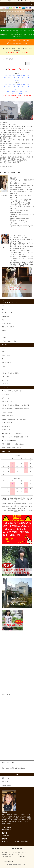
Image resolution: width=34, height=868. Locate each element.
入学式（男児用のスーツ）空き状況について (14, 448)
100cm (18, 76)
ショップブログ (15, 856)
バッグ (4, 366)
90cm (10, 76)
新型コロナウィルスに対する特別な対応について (15, 437)
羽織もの (4, 352)
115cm (28, 85)
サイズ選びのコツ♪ (7, 402)
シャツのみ (5, 384)
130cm (10, 78)
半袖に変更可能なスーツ (8, 412)
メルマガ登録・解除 (6, 856)
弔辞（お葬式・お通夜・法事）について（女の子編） (16, 409)
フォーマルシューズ (12, 91)
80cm (6, 76)
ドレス (4, 348)
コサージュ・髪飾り (17, 93)
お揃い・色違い (6, 377)
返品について (24, 852)
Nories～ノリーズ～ (7, 695)
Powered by (13, 865)
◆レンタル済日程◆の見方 (9, 441)
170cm (17, 80)
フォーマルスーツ (7, 355)
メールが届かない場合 (8, 423)
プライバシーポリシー (20, 854)
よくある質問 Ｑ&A (7, 416)
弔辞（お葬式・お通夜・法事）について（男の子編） (16, 405)
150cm (19, 78)
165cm (29, 78)
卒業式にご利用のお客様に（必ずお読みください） (15, 419)
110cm (23, 76)
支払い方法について (6, 852)
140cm (15, 78)
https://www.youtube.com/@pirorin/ (20, 218)
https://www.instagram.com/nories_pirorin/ (22, 226)
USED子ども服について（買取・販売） (12, 433)
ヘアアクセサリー (7, 362)
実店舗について (6, 430)
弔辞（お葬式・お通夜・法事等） (11, 373)
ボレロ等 (21, 91)
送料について (5, 398)
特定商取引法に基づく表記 (8, 854)
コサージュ (5, 380)
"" (17, 52)
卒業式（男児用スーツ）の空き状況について (14, 444)
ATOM (24, 856)
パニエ (4, 370)
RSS (21, 856)
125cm (5, 78)
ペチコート (17, 89)
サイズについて (6, 426)
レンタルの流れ (6, 394)
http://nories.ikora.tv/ (16, 212)
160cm (24, 78)
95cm (14, 76)
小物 (26, 91)
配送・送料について (16, 852)
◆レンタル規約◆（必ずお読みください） (13, 391)
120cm (28, 76)
